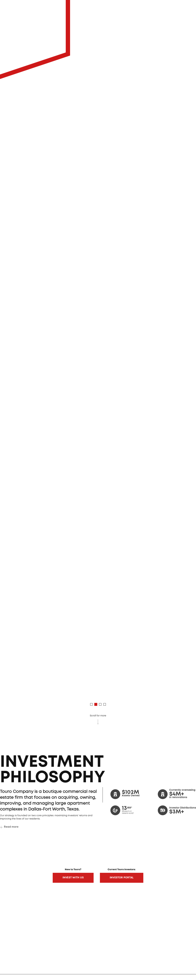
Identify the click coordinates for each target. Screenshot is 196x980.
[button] (91, 704)
